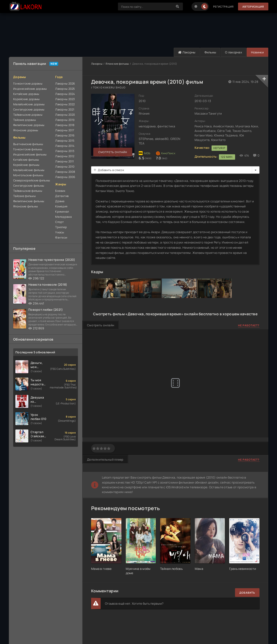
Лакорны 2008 (65, 172)
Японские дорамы (26, 130)
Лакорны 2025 (65, 89)
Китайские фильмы (26, 160)
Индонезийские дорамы (30, 89)
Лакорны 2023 (65, 99)
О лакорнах (234, 52)
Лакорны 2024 (65, 94)
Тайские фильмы (24, 196)
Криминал (62, 211)
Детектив (62, 196)
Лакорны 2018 (65, 125)
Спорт (60, 222)
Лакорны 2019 (65, 120)
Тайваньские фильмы (28, 191)
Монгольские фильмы (28, 175)
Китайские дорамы (26, 94)
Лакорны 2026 (65, 83)
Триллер (61, 227)
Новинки (257, 52)
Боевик (60, 191)
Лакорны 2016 (65, 135)
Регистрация (223, 7)
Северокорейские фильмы (32, 180)
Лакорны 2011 (64, 161)
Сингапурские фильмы (29, 186)
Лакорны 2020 (65, 115)
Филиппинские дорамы (29, 125)
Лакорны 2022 (65, 104)
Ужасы (60, 232)
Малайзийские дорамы (29, 104)
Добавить (247, 593)
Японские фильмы (26, 206)
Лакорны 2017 (65, 130)
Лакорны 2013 (65, 151)
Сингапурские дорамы (29, 109)
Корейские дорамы (26, 99)
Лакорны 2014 (65, 146)
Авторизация (253, 7)
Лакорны (187, 52)
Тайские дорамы (25, 120)
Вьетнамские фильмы (28, 144)
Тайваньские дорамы (28, 115)
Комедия (61, 206)
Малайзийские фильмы (29, 170)
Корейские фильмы (26, 165)
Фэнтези (61, 237)
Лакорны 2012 (65, 156)
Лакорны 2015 (65, 141)
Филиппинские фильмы (29, 201)
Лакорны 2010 (65, 167)
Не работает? (249, 325)
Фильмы (210, 52)
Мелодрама (63, 217)
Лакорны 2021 (65, 109)
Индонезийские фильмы (30, 154)
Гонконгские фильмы (28, 149)
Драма (60, 201)
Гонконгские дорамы (28, 83)
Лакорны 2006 (65, 177)
